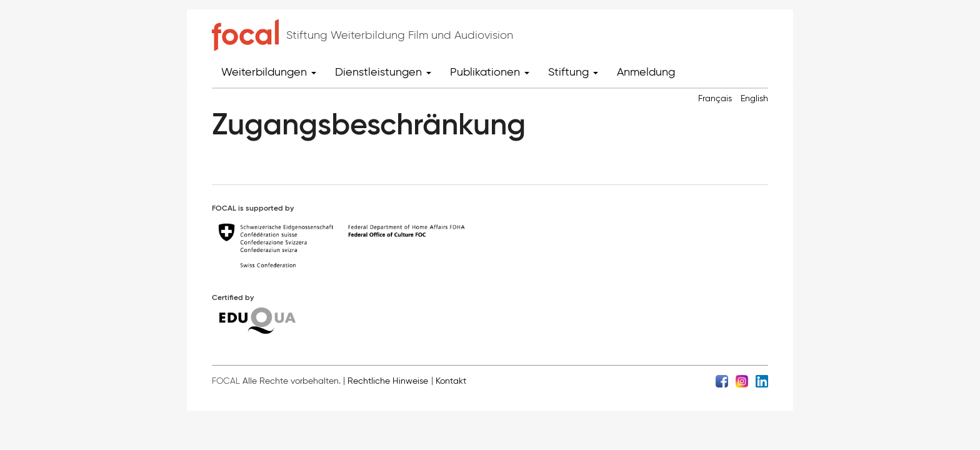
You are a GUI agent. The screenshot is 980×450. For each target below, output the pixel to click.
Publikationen (490, 72)
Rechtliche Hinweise (388, 381)
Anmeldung (646, 72)
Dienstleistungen (383, 72)
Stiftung (573, 72)
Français (715, 98)
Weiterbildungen (269, 72)
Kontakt (451, 381)
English (754, 98)
